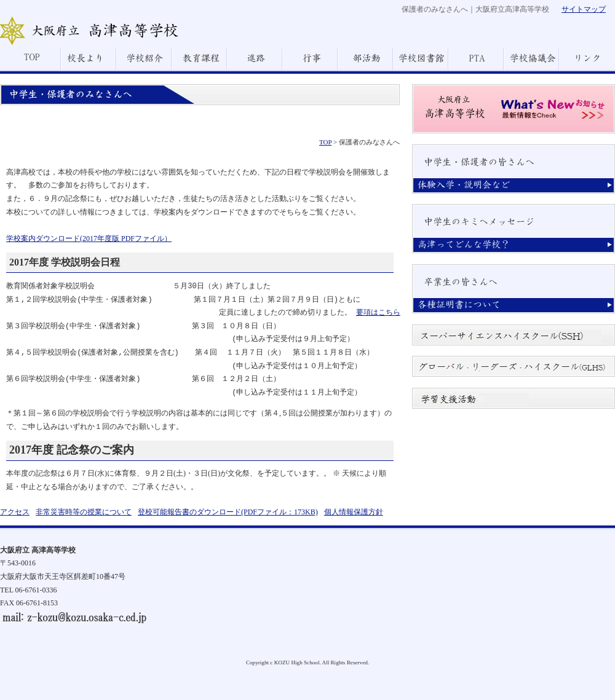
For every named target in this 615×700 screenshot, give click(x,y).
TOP (325, 142)
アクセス (15, 512)
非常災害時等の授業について (84, 512)
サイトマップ (584, 9)
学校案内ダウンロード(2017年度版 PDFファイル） (89, 238)
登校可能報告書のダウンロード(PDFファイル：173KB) (228, 512)
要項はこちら (378, 313)
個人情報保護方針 (354, 512)
